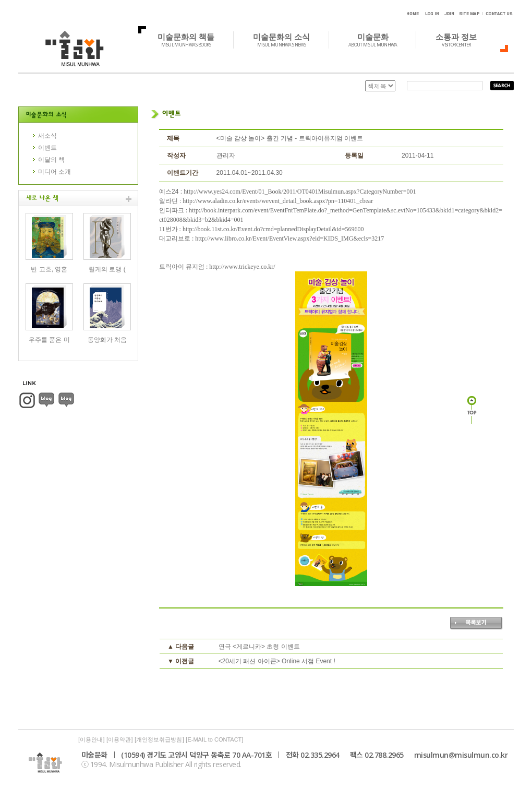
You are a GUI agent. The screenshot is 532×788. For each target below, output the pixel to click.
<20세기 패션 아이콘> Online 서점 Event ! (277, 661)
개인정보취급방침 (159, 739)
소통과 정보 (462, 40)
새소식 (47, 136)
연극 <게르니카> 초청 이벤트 (259, 647)
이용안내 (91, 739)
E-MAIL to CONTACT (214, 739)
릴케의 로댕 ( (107, 269)
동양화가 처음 (107, 340)
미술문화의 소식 (287, 40)
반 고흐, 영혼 (49, 269)
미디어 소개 (55, 172)
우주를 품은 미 (49, 340)
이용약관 (119, 739)
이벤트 (47, 148)
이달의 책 (51, 160)
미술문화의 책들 (192, 40)
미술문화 (378, 40)
